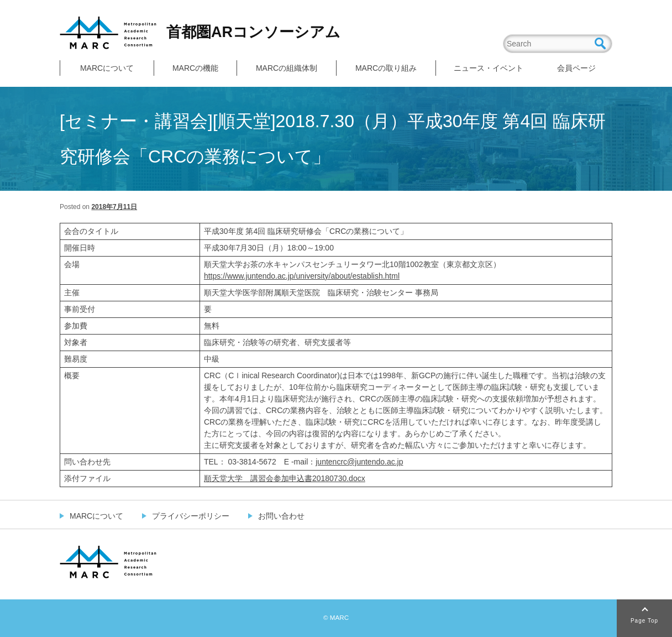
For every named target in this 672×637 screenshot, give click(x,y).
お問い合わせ (281, 516)
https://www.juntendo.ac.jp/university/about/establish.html (302, 276)
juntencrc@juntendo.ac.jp (359, 462)
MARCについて (107, 68)
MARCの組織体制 (287, 68)
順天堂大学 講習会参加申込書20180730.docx (285, 478)
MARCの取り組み (386, 68)
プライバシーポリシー (191, 516)
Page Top (644, 621)
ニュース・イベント (489, 68)
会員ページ (576, 68)
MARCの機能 (195, 68)
